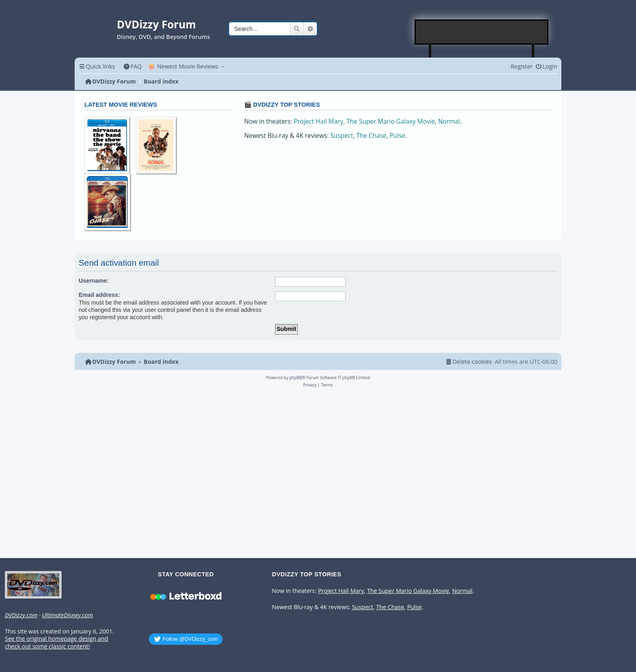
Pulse (398, 136)
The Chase (371, 136)
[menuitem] (132, 66)
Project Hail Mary (318, 121)
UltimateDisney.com (67, 615)
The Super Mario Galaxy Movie (391, 121)
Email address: (99, 295)
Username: (94, 281)
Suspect (342, 136)
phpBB (295, 378)
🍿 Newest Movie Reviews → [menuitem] (187, 66)
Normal (449, 121)
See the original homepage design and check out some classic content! (56, 643)
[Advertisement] (482, 32)
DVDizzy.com (21, 615)
